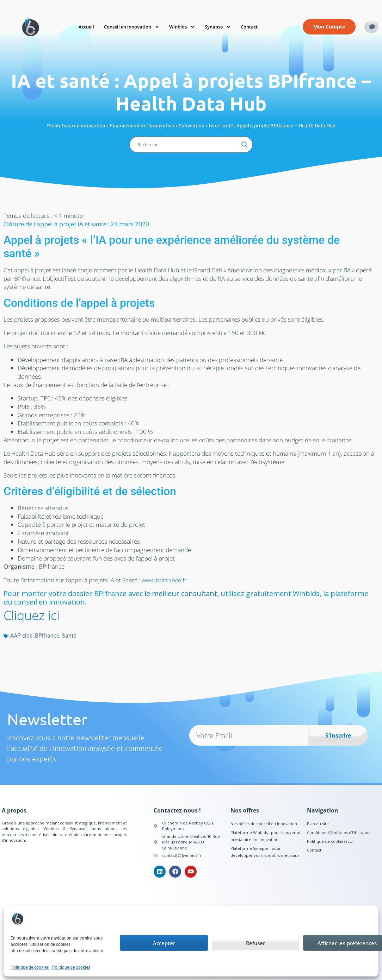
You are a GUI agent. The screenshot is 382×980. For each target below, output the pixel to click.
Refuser (255, 943)
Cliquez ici (32, 615)
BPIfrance (47, 636)
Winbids (182, 27)
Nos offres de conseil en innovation (264, 824)
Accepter (164, 943)
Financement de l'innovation (142, 126)
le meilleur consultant (181, 593)
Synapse (218, 27)
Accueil (86, 27)
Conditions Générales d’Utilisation (339, 832)
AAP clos (21, 636)
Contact (249, 27)
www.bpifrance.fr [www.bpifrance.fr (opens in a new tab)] (164, 580)
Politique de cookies (30, 967)
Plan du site (318, 824)
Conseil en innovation (132, 27)
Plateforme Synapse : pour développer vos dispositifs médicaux (265, 852)
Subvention (192, 126)
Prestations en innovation (76, 126)
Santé (69, 636)
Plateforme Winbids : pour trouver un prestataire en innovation (266, 836)
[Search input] (188, 145)
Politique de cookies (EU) (330, 841)
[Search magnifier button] (245, 145)
